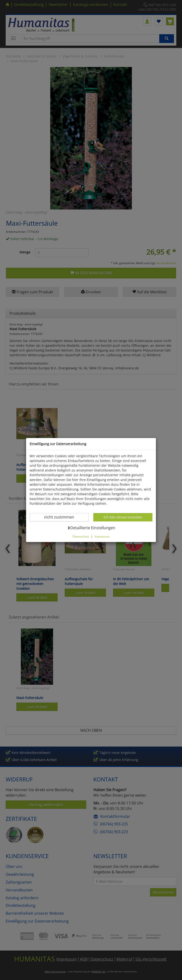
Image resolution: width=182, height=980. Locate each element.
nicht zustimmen (62, 517)
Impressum (102, 536)
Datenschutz (81, 536)
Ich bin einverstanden (123, 517)
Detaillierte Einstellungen (91, 528)
